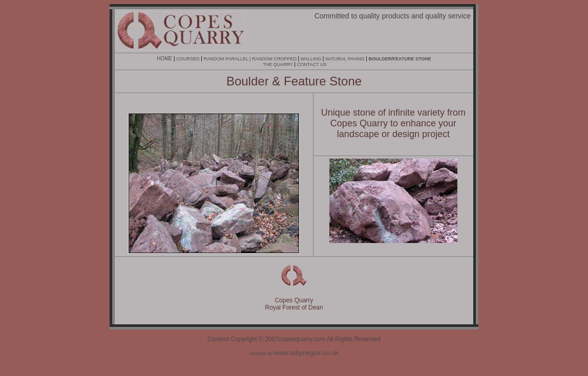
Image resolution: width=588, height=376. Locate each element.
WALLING (311, 59)
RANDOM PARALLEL (226, 59)
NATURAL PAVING (345, 59)
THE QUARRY (278, 64)
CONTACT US (312, 64)
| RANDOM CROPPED (273, 59)
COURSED (188, 59)
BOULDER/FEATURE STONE (400, 59)
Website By (294, 353)
